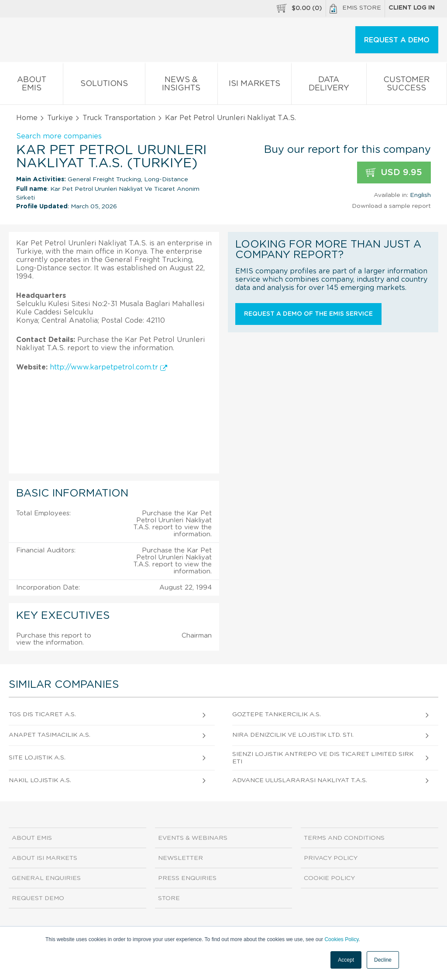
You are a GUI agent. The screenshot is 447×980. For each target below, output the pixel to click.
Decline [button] (383, 960)
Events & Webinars (193, 838)
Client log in (412, 8)
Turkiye (60, 118)
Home (27, 118)
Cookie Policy (329, 878)
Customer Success (407, 86)
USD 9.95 (394, 173)
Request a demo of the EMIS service (308, 314)
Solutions (104, 85)
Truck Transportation (119, 118)
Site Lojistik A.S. (37, 758)
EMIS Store (355, 9)
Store (169, 898)
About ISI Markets (45, 858)
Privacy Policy (331, 858)
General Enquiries (46, 878)
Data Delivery (329, 86)
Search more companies (59, 136)
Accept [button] (346, 960)
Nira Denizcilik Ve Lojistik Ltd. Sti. (293, 735)
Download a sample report (391, 206)
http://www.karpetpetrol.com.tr (108, 367)
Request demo (38, 898)
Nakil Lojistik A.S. (40, 780)
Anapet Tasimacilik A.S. (50, 735)
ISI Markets (254, 85)
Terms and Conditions (344, 838)
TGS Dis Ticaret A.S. (42, 714)
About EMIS (31, 86)
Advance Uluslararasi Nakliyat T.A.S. (300, 780)
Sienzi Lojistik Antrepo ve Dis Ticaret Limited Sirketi (323, 758)
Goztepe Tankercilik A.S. (277, 714)
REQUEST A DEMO (397, 40)
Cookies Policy (341, 939)
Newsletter (181, 858)
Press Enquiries (187, 878)
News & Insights (181, 86)
